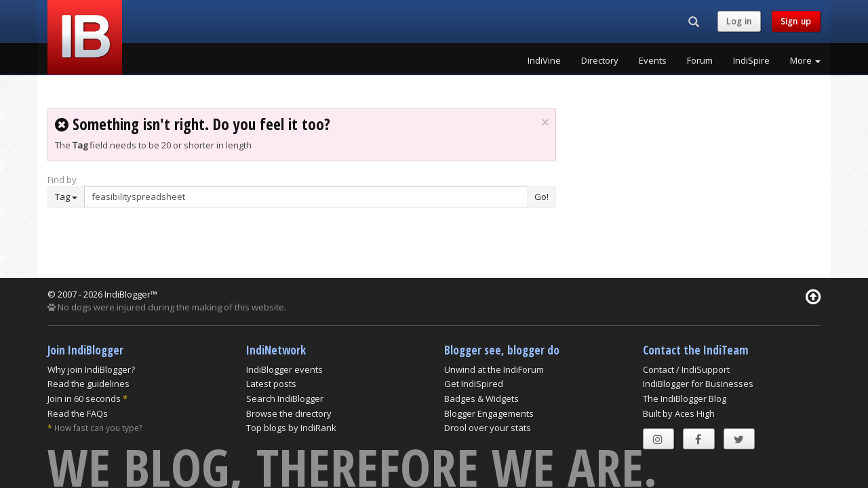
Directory (600, 60)
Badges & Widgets (481, 399)
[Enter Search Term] (306, 197)
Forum (700, 60)
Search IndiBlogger (285, 399)
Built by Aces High (679, 413)
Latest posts (271, 384)
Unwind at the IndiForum (494, 369)
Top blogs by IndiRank (291, 428)
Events (653, 60)
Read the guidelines (88, 384)
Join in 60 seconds (84, 399)
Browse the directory (289, 413)
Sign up (796, 21)
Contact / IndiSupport (686, 369)
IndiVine (544, 60)
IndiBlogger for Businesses (698, 384)
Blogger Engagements (489, 413)
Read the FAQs (78, 413)
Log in (739, 21)
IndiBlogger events (284, 369)
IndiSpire (751, 60)
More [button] (805, 60)
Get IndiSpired (474, 384)
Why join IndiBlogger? (91, 369)
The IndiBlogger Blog (685, 399)
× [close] (545, 123)
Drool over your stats (488, 428)
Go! (541, 197)
